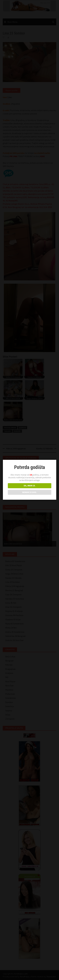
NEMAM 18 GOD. (29, 492)
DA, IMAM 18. (29, 486)
